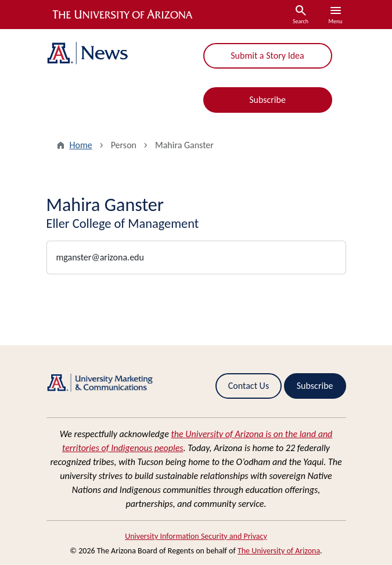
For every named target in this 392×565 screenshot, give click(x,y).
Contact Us (249, 386)
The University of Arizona (279, 551)
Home (81, 145)
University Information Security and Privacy (196, 536)
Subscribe (267, 100)
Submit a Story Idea (267, 56)
